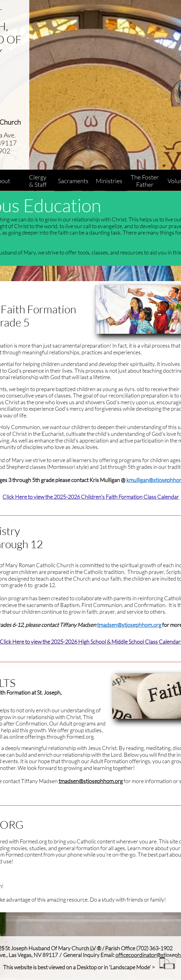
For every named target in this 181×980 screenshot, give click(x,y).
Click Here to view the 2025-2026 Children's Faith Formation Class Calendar (91, 497)
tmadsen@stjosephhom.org (129, 625)
